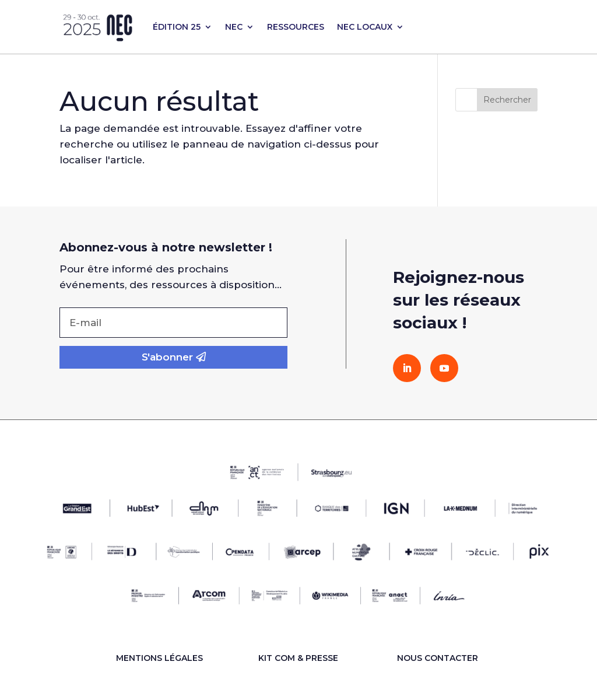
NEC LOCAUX (365, 27)
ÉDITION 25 (177, 27)
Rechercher (507, 100)
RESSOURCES (296, 27)
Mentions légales (159, 658)
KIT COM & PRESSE (298, 658)
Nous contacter (438, 658)
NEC (234, 27)
